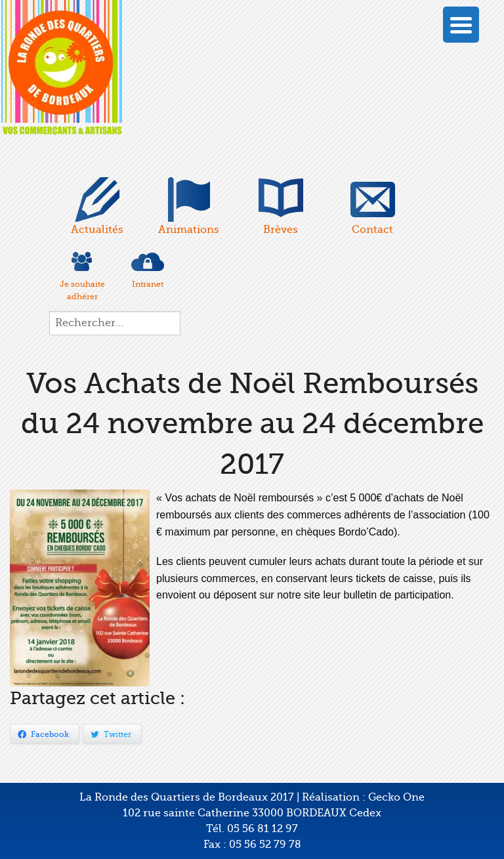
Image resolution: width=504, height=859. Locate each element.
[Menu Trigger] (461, 25)
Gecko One (396, 797)
